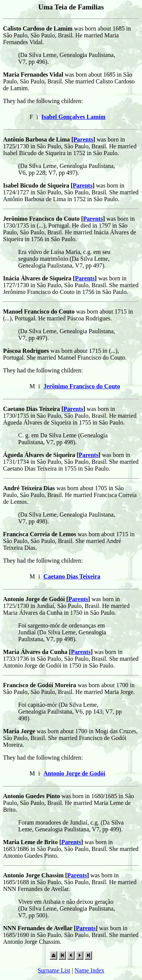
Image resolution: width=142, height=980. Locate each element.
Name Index (90, 970)
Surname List (54, 970)
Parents (83, 139)
